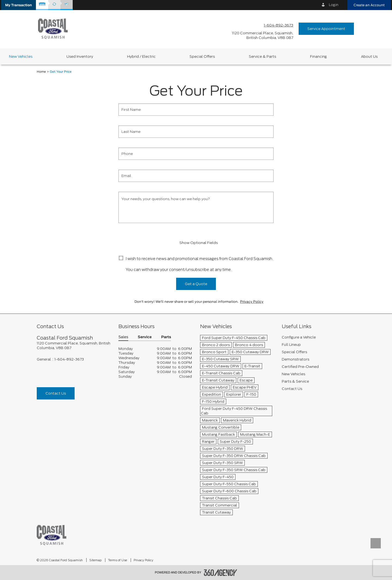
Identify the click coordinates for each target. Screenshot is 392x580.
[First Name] (196, 110)
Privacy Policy (252, 302)
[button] (19, 5)
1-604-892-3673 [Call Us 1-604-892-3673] (278, 25)
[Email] (196, 176)
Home (41, 72)
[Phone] (196, 154)
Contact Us (56, 393)
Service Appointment (326, 29)
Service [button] (145, 337)
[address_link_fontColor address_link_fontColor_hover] (263, 35)
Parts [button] (166, 337)
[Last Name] (196, 132)
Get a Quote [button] (196, 284)
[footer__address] (73, 346)
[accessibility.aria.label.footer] (220, 573)
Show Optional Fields (196, 243)
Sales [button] (123, 337)
